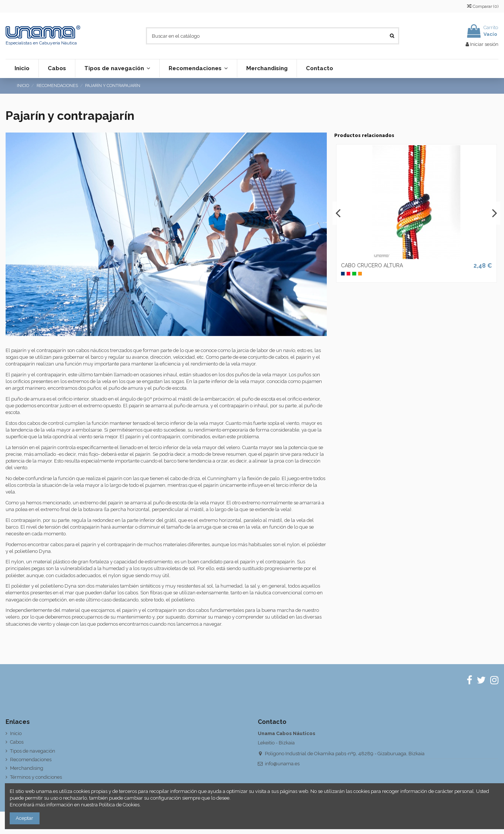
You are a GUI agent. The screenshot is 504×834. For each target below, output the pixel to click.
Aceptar (24, 818)
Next (494, 213)
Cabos (17, 742)
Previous (338, 213)
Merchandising (27, 768)
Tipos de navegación (33, 751)
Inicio (16, 733)
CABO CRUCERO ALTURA (372, 265)
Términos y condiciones (36, 777)
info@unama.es (282, 764)
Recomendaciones (31, 760)
